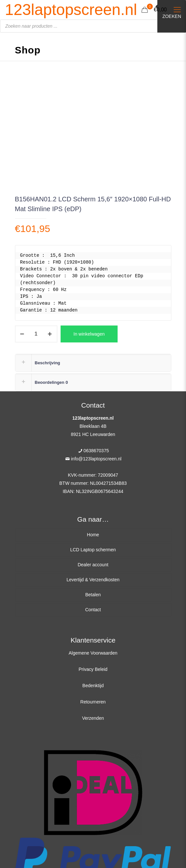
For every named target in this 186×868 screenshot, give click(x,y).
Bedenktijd (93, 686)
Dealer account (93, 565)
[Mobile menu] (177, 10)
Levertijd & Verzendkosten (93, 580)
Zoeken (172, 16)
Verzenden (93, 718)
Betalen (93, 595)
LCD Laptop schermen (93, 550)
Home (93, 535)
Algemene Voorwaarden (93, 653)
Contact (93, 610)
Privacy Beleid (93, 669)
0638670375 (96, 451)
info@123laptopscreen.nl (96, 459)
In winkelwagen (89, 334)
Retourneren (93, 702)
